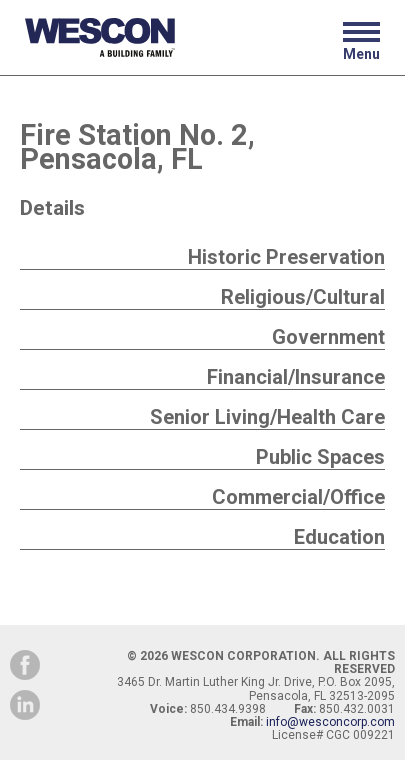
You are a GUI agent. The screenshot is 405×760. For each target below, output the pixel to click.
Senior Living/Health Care (267, 417)
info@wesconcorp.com (330, 722)
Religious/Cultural (303, 297)
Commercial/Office (298, 497)
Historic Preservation (286, 257)
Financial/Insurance (296, 377)
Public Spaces (320, 457)
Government (328, 337)
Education (339, 537)
